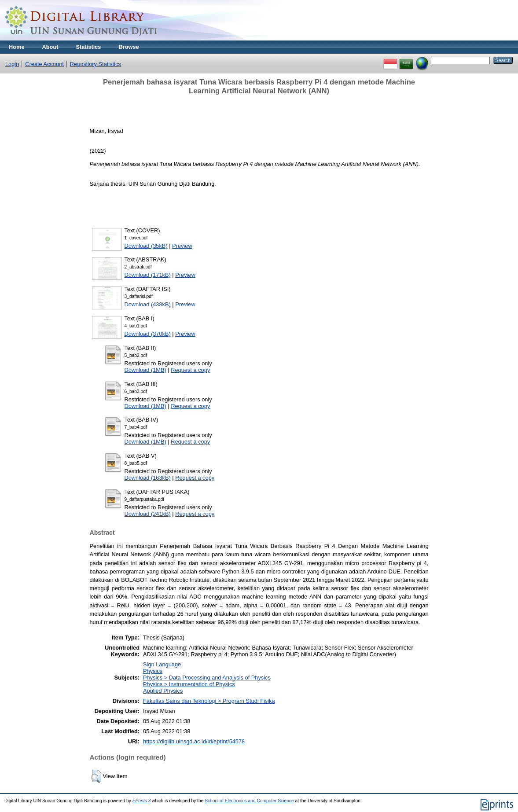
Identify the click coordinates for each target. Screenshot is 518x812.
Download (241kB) (148, 514)
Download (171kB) (148, 275)
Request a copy (190, 370)
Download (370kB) (148, 334)
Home (17, 47)
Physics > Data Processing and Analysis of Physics (207, 678)
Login (12, 64)
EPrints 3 (142, 801)
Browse (129, 47)
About (50, 47)
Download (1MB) (145, 370)
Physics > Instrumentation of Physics (189, 684)
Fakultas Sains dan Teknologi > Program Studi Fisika (209, 701)
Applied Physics (163, 691)
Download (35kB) (146, 246)
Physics (153, 671)
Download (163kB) (148, 478)
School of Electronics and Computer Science (249, 801)
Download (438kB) (148, 304)
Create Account (44, 64)
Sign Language (162, 664)
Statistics (89, 47)
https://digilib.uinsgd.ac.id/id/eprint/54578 (194, 741)
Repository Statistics (96, 64)
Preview (182, 246)
